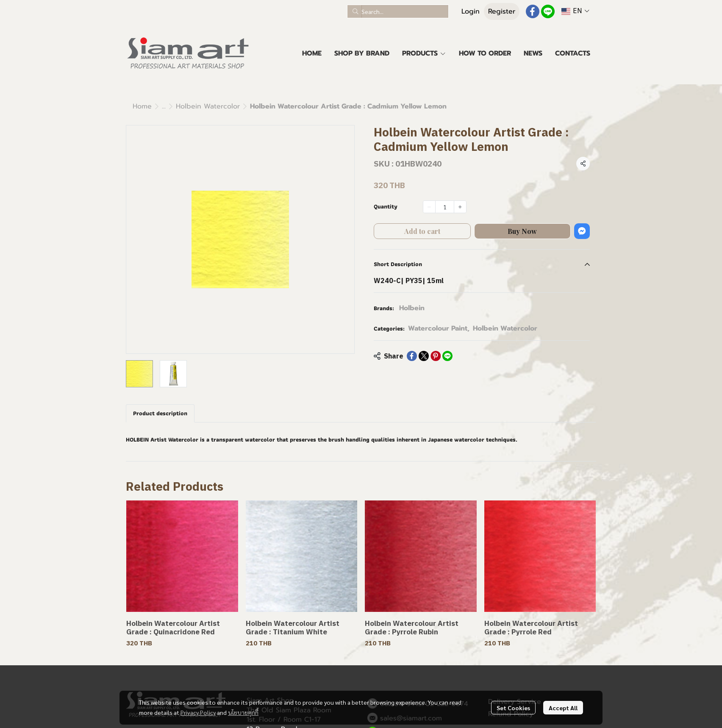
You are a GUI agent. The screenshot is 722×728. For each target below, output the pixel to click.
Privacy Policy (198, 712)
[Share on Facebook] (412, 356)
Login (471, 11)
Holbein (412, 308)
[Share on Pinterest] (436, 356)
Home (142, 106)
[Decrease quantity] (429, 207)
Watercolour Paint (439, 328)
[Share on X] (424, 356)
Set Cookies (513, 708)
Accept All (563, 708)
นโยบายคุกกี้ (243, 712)
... (164, 106)
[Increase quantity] (460, 207)
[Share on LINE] (447, 356)
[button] (398, 11)
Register (502, 11)
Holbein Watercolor (208, 106)
